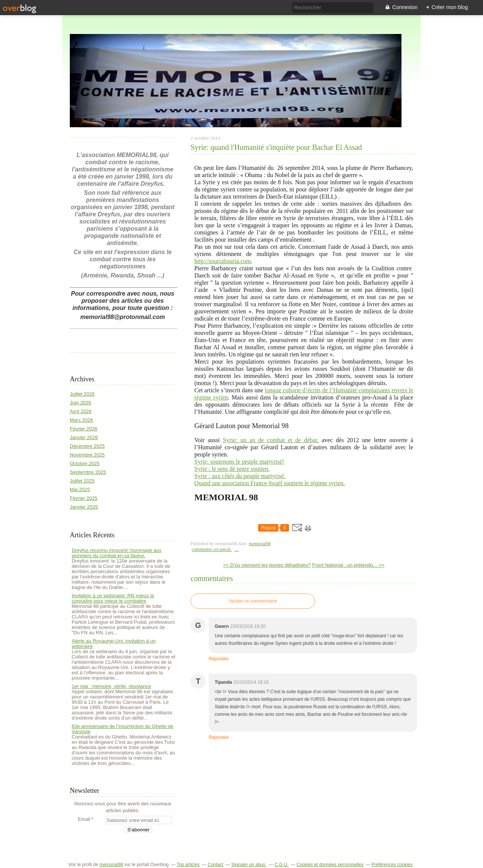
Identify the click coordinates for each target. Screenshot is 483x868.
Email (84, 819)
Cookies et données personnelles (330, 865)
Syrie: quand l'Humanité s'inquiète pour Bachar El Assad (276, 147)
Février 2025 (84, 498)
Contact (215, 865)
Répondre (219, 659)
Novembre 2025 (87, 455)
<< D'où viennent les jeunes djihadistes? (267, 565)
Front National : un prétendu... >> (348, 565)
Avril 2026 (81, 411)
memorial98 (260, 544)
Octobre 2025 (85, 463)
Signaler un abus (249, 865)
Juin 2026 (80, 403)
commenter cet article (212, 549)
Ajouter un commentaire (253, 601)
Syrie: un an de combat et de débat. (271, 440)
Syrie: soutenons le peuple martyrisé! (239, 462)
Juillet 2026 (82, 394)
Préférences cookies (392, 865)
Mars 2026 (81, 420)
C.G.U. (282, 865)
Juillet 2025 (82, 481)
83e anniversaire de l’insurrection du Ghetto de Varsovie (123, 729)
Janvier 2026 (84, 437)
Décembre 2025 (87, 446)
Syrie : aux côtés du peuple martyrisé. (240, 476)
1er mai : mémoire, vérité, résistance (111, 686)
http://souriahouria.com (223, 261)
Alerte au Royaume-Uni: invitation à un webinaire (114, 644)
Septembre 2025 (88, 472)
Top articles (188, 865)
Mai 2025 (80, 490)
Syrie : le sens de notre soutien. (232, 469)
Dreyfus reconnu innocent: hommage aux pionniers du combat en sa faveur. (117, 553)
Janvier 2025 (84, 507)
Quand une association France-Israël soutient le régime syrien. (270, 483)
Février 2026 (84, 429)
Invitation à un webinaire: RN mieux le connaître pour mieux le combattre (113, 598)
